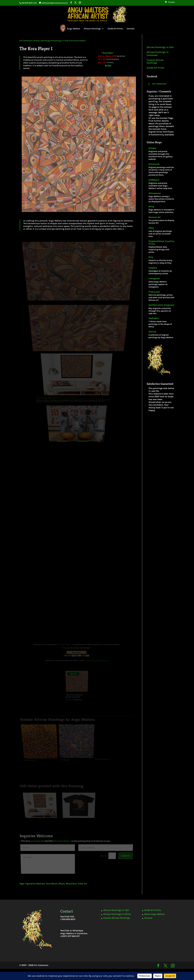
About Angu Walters (154, 914)
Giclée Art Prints (115, 29)
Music (62, 884)
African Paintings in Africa (117, 914)
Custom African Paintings (155, 62)
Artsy (151, 206)
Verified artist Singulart (161, 305)
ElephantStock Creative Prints (161, 243)
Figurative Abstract (35, 884)
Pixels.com (154, 292)
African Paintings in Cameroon (158, 54)
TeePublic (154, 318)
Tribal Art (82, 884)
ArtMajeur (154, 180)
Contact (131, 29)
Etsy (151, 257)
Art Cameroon (159, 84)
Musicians (71, 884)
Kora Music (52, 884)
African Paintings (92, 29)
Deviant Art (155, 217)
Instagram (154, 278)
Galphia (153, 268)
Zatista (152, 332)
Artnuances (155, 193)
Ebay (151, 228)
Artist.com (154, 164)
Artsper (152, 148)
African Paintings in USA (160, 47)
